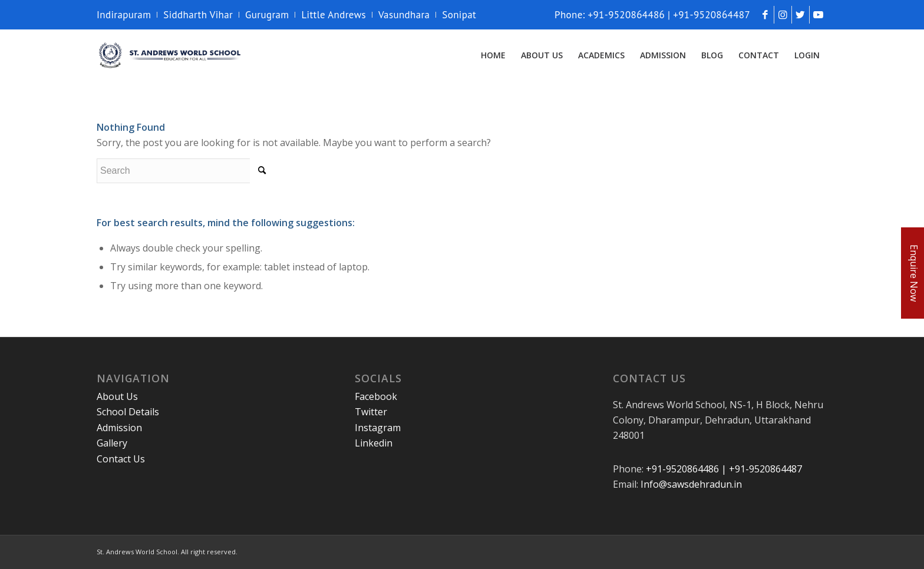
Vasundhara (404, 15)
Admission (119, 428)
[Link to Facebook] (765, 15)
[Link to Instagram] (783, 15)
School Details (128, 412)
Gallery (112, 443)
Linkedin (374, 443)
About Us (117, 396)
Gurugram (267, 15)
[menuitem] (127, 15)
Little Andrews (334, 15)
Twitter (371, 412)
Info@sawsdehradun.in (691, 484)
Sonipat (459, 15)
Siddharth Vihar (198, 15)
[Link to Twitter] (801, 15)
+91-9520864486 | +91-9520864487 (724, 469)
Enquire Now (914, 273)
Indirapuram (124, 15)
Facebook (376, 396)
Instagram (378, 428)
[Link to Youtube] (819, 15)
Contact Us (121, 459)
